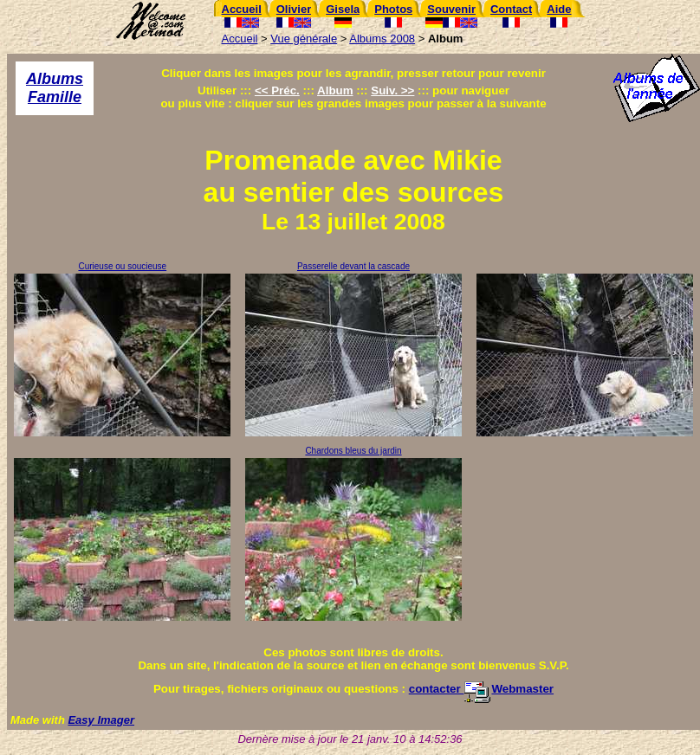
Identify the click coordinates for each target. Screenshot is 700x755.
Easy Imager (101, 720)
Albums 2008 (382, 39)
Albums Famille (55, 88)
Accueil (240, 39)
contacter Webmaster (481, 689)
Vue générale (304, 39)
